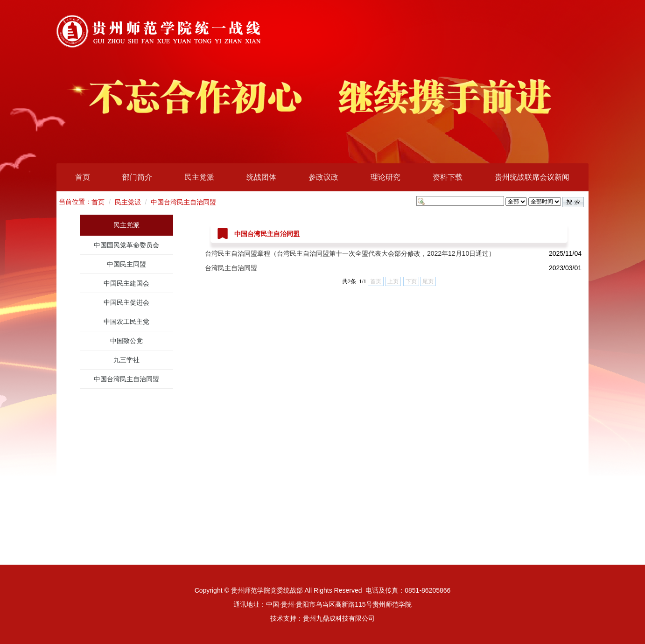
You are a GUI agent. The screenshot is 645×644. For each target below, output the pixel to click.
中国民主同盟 (126, 264)
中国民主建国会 (126, 283)
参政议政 (323, 177)
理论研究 (386, 177)
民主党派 (199, 177)
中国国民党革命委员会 (126, 245)
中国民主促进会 (126, 302)
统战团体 (261, 177)
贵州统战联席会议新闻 (532, 177)
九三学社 (126, 360)
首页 (83, 177)
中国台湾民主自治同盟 (183, 202)
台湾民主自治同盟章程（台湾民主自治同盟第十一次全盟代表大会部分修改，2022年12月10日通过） (350, 253)
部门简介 (137, 177)
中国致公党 (126, 341)
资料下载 (448, 177)
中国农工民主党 (126, 322)
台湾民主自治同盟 (231, 268)
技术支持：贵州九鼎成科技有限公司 (322, 618)
